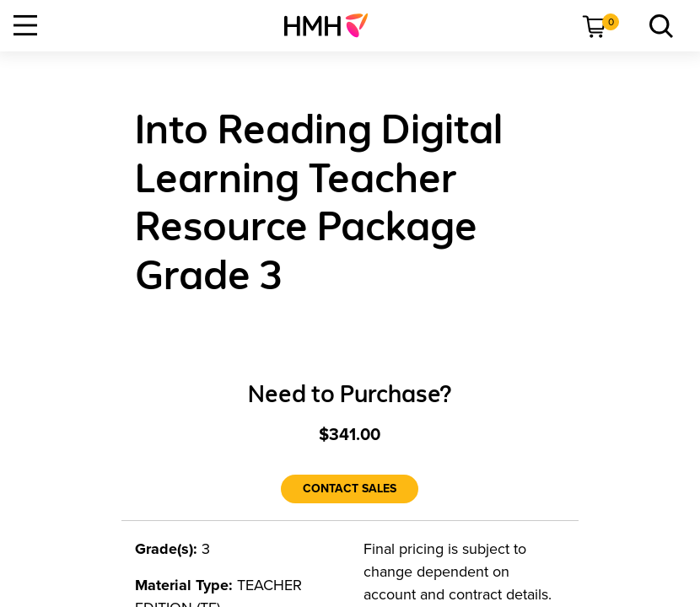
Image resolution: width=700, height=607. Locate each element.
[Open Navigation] (25, 25)
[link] (333, 25)
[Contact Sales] (350, 489)
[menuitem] (333, 25)
